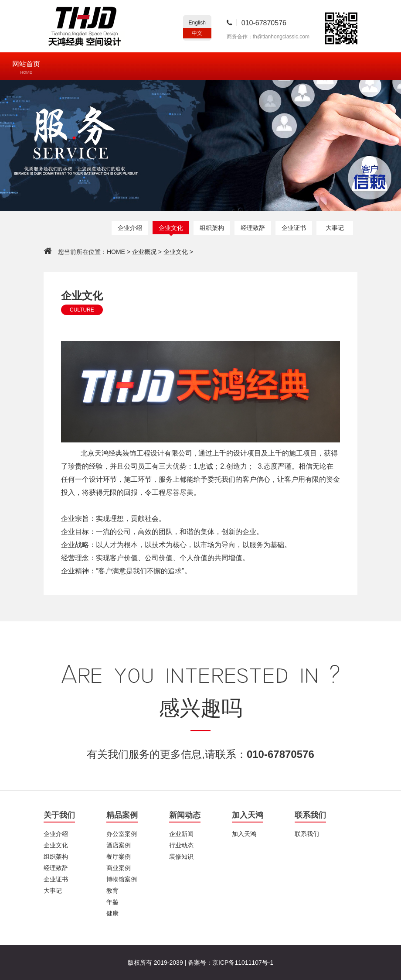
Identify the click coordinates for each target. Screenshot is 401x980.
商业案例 (119, 868)
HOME (116, 252)
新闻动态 (185, 815)
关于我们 (59, 815)
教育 (112, 891)
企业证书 (294, 228)
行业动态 (181, 845)
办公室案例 (122, 834)
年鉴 (112, 902)
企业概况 (144, 252)
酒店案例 (119, 845)
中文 (197, 33)
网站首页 (26, 68)
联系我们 (310, 815)
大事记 (335, 228)
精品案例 (122, 815)
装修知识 (181, 857)
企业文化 (171, 228)
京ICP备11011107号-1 (243, 963)
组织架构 (212, 228)
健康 (112, 913)
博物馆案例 (122, 879)
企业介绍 (130, 228)
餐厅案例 (119, 857)
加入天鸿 (248, 815)
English (197, 23)
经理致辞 (253, 228)
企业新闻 (181, 834)
